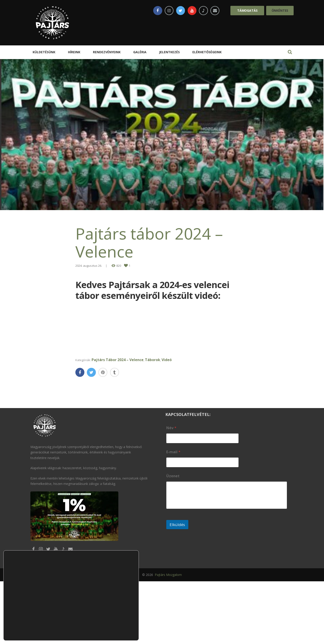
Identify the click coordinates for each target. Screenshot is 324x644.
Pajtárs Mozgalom (168, 637)
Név (171, 490)
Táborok (157, 422)
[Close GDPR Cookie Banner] (135, 599)
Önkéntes (280, 10)
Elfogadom (117, 608)
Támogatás (247, 10)
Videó (172, 422)
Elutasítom (117, 618)
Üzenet (173, 538)
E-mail (173, 514)
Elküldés (177, 587)
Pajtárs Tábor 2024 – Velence (122, 422)
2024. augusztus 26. (89, 266)
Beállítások (117, 627)
